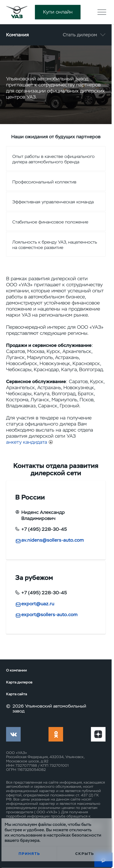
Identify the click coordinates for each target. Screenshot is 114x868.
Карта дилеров (19, 682)
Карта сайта (17, 694)
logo (17, 12)
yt (98, 734)
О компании (16, 670)
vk (13, 734)
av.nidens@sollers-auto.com (53, 540)
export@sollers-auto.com (49, 615)
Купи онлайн (58, 12)
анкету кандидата (27, 442)
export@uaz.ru (38, 604)
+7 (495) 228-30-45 (44, 529)
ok (56, 734)
